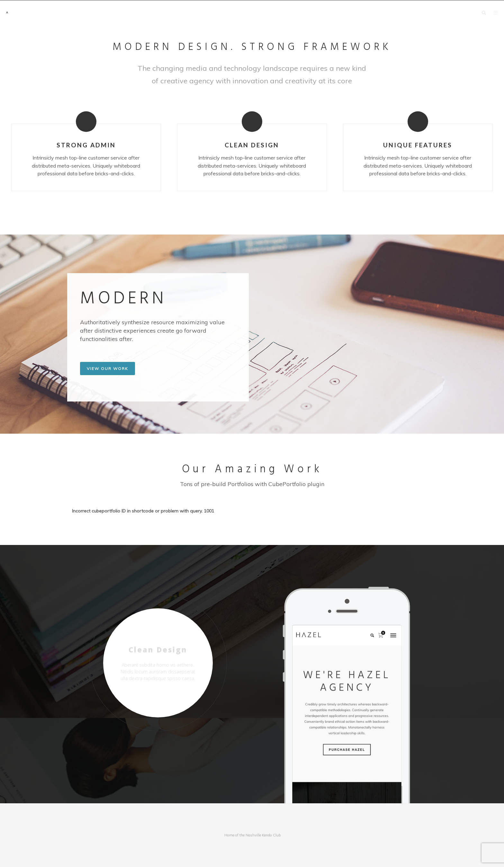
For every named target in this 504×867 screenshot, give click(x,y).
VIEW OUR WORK (108, 369)
